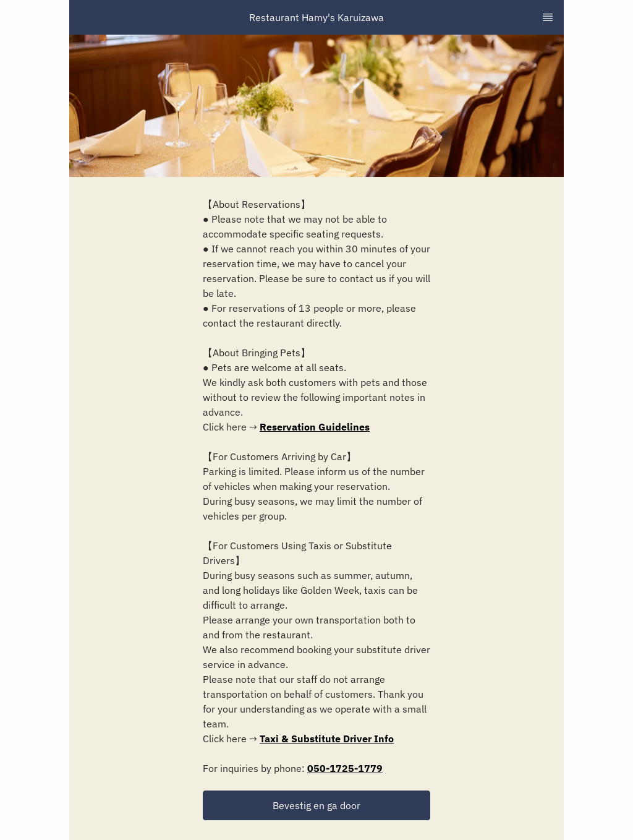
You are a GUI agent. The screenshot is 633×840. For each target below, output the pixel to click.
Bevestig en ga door (316, 805)
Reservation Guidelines (315, 427)
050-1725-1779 (345, 768)
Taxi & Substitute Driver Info (327, 739)
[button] (316, 805)
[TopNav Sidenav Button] (548, 17)
